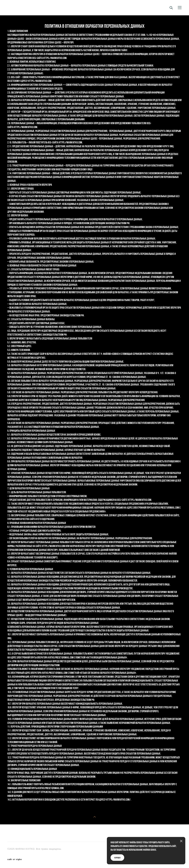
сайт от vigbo (15, 859)
